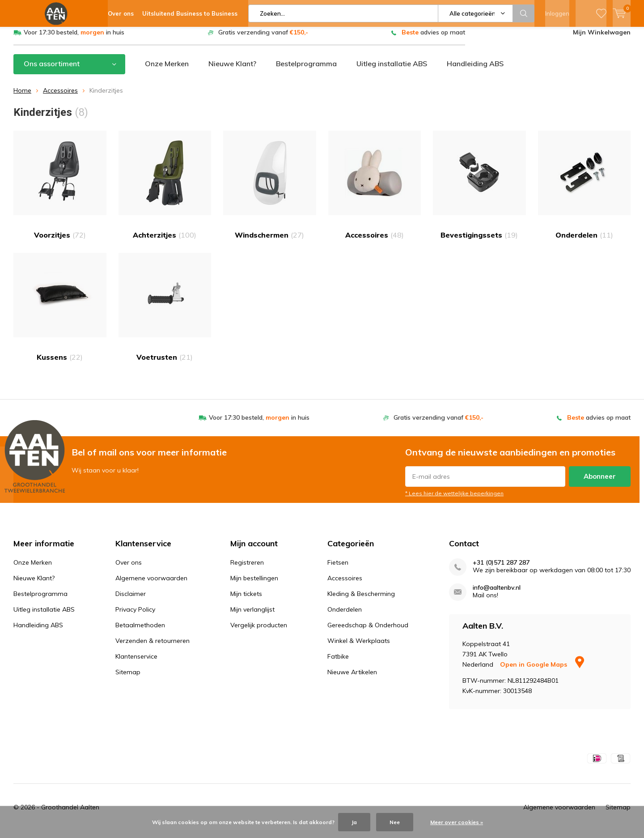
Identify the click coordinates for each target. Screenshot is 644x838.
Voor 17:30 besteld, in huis (74, 39)
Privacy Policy (135, 616)
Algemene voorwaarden (151, 584)
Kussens (60, 314)
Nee (395, 822)
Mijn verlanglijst (252, 616)
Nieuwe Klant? (232, 70)
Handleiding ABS (475, 70)
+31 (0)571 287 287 (501, 569)
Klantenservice (136, 663)
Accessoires (60, 97)
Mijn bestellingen (254, 584)
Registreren (247, 569)
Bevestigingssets (479, 192)
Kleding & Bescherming (361, 600)
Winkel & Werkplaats (359, 647)
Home (22, 97)
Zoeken (524, 13)
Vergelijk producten (259, 631)
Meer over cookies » (457, 822)
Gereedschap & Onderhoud (368, 631)
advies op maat (433, 39)
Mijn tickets (246, 600)
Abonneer (600, 483)
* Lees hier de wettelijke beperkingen (454, 500)
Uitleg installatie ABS (392, 70)
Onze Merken (167, 70)
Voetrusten (165, 314)
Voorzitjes (60, 192)
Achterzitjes (165, 192)
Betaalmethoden (140, 631)
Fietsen (338, 569)
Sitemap (128, 678)
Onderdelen (585, 192)
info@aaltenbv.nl (497, 594)
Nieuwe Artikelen (352, 678)
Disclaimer (131, 600)
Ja (354, 822)
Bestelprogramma (306, 70)
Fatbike (338, 663)
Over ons (129, 569)
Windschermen (270, 192)
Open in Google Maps (542, 671)
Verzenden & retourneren (153, 647)
